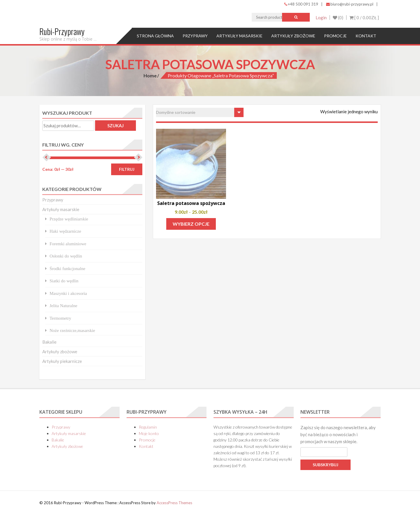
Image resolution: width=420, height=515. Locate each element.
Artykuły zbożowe (293, 36)
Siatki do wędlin (64, 281)
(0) (338, 18)
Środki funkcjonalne (67, 268)
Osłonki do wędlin (66, 256)
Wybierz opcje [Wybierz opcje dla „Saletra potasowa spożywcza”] (191, 224)
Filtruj (127, 169)
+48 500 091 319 (301, 4)
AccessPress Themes (174, 503)
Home (150, 75)
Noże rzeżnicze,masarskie (72, 330)
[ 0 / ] (364, 18)
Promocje (335, 36)
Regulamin (148, 427)
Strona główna (155, 36)
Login (321, 18)
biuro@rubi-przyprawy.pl (350, 4)
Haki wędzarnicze (65, 231)
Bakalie (49, 342)
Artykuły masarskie (239, 36)
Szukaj (116, 126)
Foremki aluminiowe (68, 244)
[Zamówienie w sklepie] (200, 112)
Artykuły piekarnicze (62, 361)
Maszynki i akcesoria (68, 293)
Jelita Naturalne (63, 306)
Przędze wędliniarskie (69, 219)
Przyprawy (195, 36)
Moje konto (149, 433)
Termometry (60, 318)
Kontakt (366, 36)
